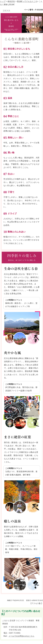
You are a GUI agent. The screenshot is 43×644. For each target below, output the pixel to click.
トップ (3, 1)
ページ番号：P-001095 (34, 10)
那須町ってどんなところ (27, 1)
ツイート (7, 10)
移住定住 (11, 1)
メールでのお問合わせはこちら (21, 636)
